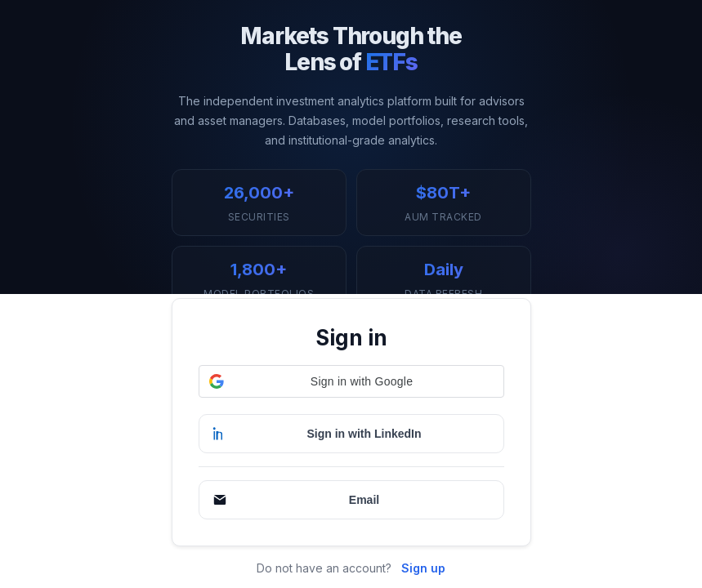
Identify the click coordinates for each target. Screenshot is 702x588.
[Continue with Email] (351, 500)
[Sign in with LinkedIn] (351, 434)
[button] (351, 381)
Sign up (423, 568)
